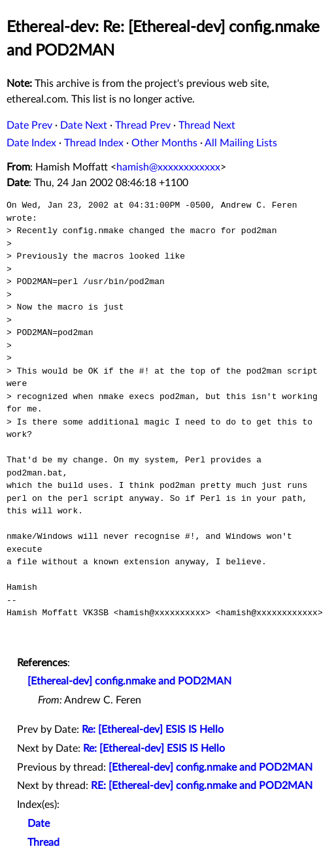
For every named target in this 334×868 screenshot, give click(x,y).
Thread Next (207, 125)
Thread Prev (143, 125)
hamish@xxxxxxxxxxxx (168, 167)
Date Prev (29, 125)
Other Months (164, 143)
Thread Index (94, 143)
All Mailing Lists (241, 143)
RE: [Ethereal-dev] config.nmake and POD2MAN (202, 786)
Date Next (84, 125)
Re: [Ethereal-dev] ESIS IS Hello (153, 730)
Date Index (31, 143)
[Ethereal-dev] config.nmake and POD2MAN (129, 681)
